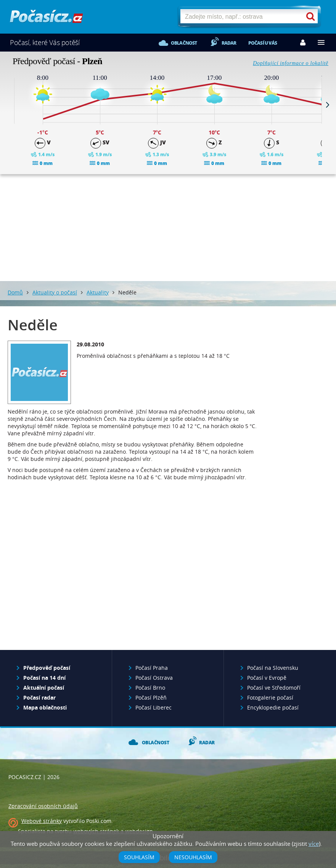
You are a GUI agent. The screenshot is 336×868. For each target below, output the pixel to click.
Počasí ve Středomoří (274, 688)
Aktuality (98, 292)
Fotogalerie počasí (270, 697)
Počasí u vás (263, 43)
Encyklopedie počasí (273, 707)
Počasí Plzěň (151, 697)
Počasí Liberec (154, 707)
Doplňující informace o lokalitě (291, 63)
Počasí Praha (152, 668)
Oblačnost (184, 43)
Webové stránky (42, 821)
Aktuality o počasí (55, 292)
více (314, 844)
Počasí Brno (150, 688)
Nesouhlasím (193, 857)
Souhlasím (139, 857)
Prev (8, 105)
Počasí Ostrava (154, 678)
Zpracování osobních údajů (43, 806)
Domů (15, 292)
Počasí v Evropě (267, 678)
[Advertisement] (168, 228)
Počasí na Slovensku (273, 668)
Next (328, 105)
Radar (229, 43)
